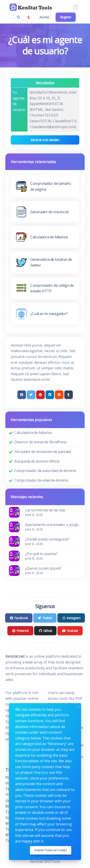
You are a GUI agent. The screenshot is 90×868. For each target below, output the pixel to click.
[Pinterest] (40, 395)
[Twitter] (31, 395)
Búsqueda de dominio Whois (37, 461)
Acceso (44, 17)
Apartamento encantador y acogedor (53, 525)
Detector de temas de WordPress (41, 442)
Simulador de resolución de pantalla (43, 452)
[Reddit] (59, 395)
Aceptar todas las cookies (51, 850)
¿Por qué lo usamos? (41, 554)
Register (66, 17)
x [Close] (78, 706)
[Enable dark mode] (29, 17)
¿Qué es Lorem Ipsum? (43, 568)
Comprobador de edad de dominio (41, 480)
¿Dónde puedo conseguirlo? (47, 539)
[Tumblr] (69, 395)
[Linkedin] (50, 395)
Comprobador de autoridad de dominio (45, 471)
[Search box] (19, 17)
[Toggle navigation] (75, 7)
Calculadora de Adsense (33, 433)
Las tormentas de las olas (45, 510)
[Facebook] (22, 395)
